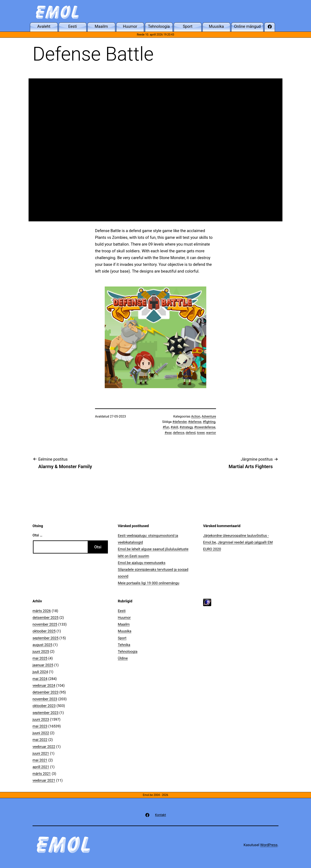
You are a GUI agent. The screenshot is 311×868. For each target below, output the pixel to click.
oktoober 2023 (44, 706)
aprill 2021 (41, 767)
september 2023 (46, 713)
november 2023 (45, 699)
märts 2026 (42, 611)
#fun (166, 427)
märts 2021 (42, 774)
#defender (179, 422)
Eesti (122, 611)
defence (179, 433)
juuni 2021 (41, 753)
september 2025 (46, 638)
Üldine (123, 658)
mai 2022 (40, 740)
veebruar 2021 (44, 780)
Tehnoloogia (128, 651)
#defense (195, 422)
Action (196, 416)
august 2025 (42, 645)
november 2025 (45, 624)
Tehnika (124, 645)
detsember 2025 (46, 618)
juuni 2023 (41, 719)
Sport (122, 638)
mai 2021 (40, 760)
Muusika (125, 631)
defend (191, 433)
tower (201, 433)
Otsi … (37, 535)
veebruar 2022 (44, 747)
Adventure (209, 416)
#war (168, 433)
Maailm (124, 624)
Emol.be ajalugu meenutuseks (142, 563)
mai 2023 (40, 726)
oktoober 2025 (44, 631)
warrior (211, 433)
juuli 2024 (40, 672)
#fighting (209, 422)
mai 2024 (40, 679)
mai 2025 (40, 658)
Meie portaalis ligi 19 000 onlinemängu (149, 583)
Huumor (124, 618)
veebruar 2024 (44, 685)
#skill (174, 427)
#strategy (186, 427)
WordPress (269, 845)
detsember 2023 (46, 692)
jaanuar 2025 (43, 665)
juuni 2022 (41, 733)
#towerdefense (205, 427)
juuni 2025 (41, 651)
